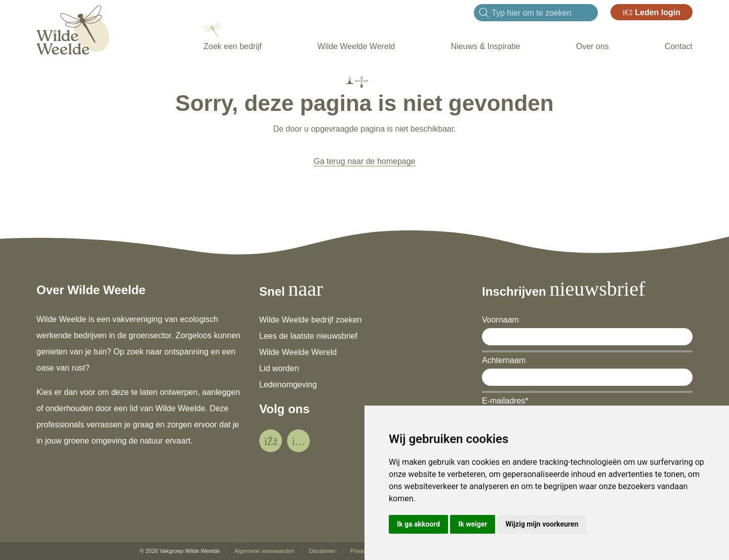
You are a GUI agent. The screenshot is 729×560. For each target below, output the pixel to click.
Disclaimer (322, 551)
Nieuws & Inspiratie (485, 46)
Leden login (652, 12)
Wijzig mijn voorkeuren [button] (542, 524)
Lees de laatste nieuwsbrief (308, 336)
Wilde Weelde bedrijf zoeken (310, 320)
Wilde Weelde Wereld (356, 46)
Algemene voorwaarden (264, 551)
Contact (679, 46)
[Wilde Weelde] (73, 29)
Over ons (593, 46)
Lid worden (279, 368)
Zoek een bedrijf (233, 46)
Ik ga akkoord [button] (418, 524)
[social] (271, 441)
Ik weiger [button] (473, 524)
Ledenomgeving (288, 385)
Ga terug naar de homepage (364, 161)
